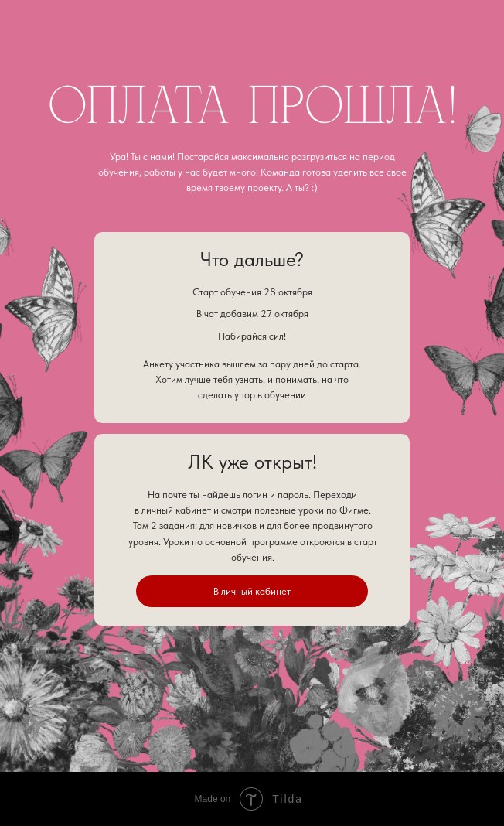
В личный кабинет (252, 591)
